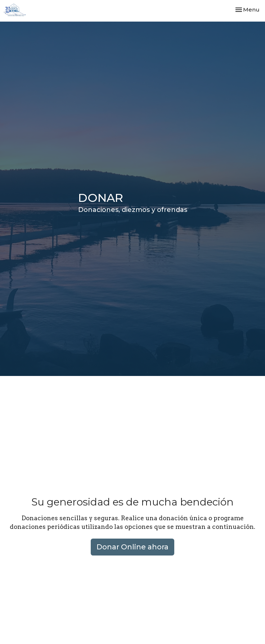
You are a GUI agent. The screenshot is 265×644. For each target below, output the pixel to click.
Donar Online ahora (132, 547)
